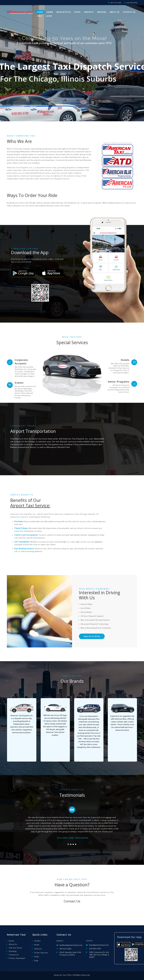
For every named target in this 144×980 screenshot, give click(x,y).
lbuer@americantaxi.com (99, 945)
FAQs (37, 957)
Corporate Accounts (21, 362)
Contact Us (72, 901)
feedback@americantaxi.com (71, 945)
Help (36, 961)
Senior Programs (119, 382)
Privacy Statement (17, 958)
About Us (13, 944)
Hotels (125, 360)
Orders (37, 941)
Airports (38, 949)
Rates (37, 945)
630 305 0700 (95, 949)
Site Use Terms (15, 948)
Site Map (13, 951)
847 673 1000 (65, 949)
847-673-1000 (116, 3)
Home (11, 941)
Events (19, 383)
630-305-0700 (132, 3)
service (98, 542)
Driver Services (41, 953)
